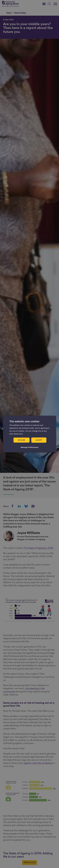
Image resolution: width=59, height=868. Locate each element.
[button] (30, 447)
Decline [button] (21, 440)
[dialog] (29, 434)
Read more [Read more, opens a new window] (18, 434)
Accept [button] (39, 440)
